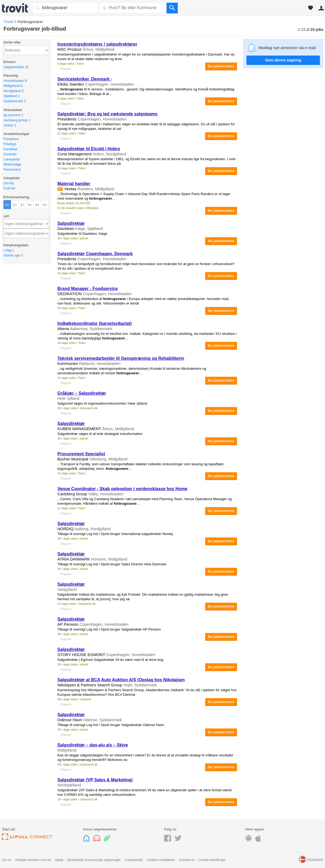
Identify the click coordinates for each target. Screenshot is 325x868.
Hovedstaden (14, 81)
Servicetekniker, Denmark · (85, 79)
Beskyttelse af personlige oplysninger (94, 860)
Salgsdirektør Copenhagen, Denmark (95, 254)
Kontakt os (187, 860)
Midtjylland (12, 86)
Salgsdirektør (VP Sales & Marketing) (95, 780)
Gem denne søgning (283, 60)
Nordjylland (12, 91)
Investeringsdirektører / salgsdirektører (97, 44)
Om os (6, 860)
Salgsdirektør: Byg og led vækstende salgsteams (107, 114)
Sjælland (10, 96)
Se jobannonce (221, 66)
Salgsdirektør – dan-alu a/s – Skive (93, 745)
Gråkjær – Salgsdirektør (82, 393)
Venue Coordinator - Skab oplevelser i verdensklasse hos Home (122, 489)
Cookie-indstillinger (212, 860)
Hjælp (59, 860)
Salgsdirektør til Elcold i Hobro (89, 149)
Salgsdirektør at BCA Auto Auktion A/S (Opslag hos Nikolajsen (121, 680)
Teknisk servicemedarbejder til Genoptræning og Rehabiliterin (121, 358)
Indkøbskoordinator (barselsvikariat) (95, 323)
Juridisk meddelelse (161, 860)
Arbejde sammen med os (33, 860)
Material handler (74, 184)
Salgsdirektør (14, 67)
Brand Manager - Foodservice (88, 289)
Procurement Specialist (81, 454)
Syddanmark (13, 101)
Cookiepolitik (134, 860)
